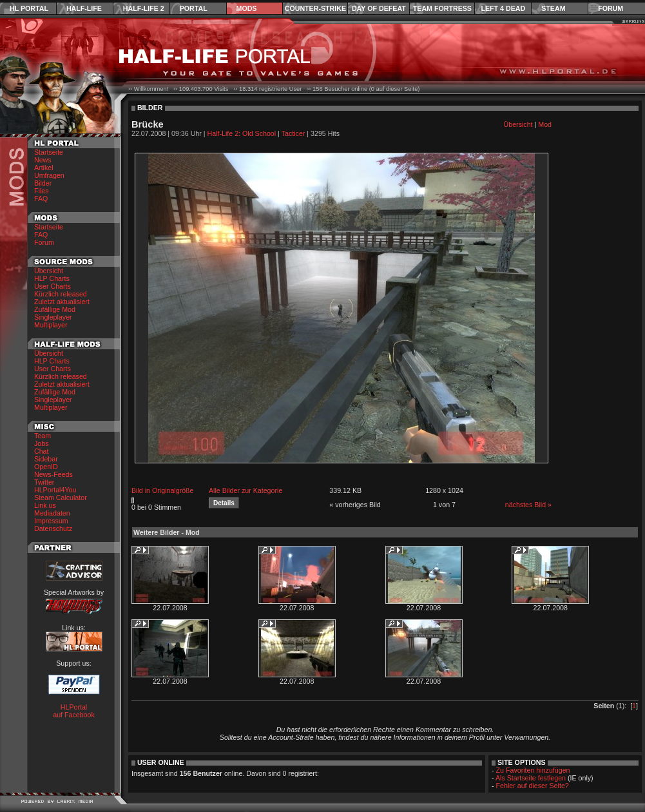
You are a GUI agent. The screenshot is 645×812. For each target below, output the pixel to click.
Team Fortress (442, 8)
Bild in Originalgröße (163, 490)
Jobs (42, 443)
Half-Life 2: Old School (242, 133)
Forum (611, 8)
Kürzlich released (61, 294)
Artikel (44, 168)
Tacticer (294, 133)
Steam (553, 8)
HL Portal (29, 8)
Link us (45, 505)
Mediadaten (52, 513)
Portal (194, 8)
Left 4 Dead (503, 8)
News (43, 160)
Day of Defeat (379, 8)
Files (42, 191)
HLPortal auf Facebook (74, 711)
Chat (42, 451)
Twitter (44, 482)
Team (43, 436)
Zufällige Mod (55, 309)
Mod (545, 124)
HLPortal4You (55, 490)
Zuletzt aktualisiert (62, 302)
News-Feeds (53, 474)
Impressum (51, 521)
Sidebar (46, 459)
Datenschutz (53, 528)
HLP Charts (52, 278)
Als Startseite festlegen (531, 778)
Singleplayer (53, 317)
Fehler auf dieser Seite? (533, 786)
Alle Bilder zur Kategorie (245, 490)
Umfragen (49, 175)
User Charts (53, 286)
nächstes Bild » (528, 505)
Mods (247, 8)
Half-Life (84, 8)
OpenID (46, 467)
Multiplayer (51, 325)
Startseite (49, 152)
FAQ (41, 198)
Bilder (43, 183)
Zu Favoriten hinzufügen (533, 770)
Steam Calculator (61, 498)
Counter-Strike (315, 8)
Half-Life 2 (144, 8)
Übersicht (49, 271)
